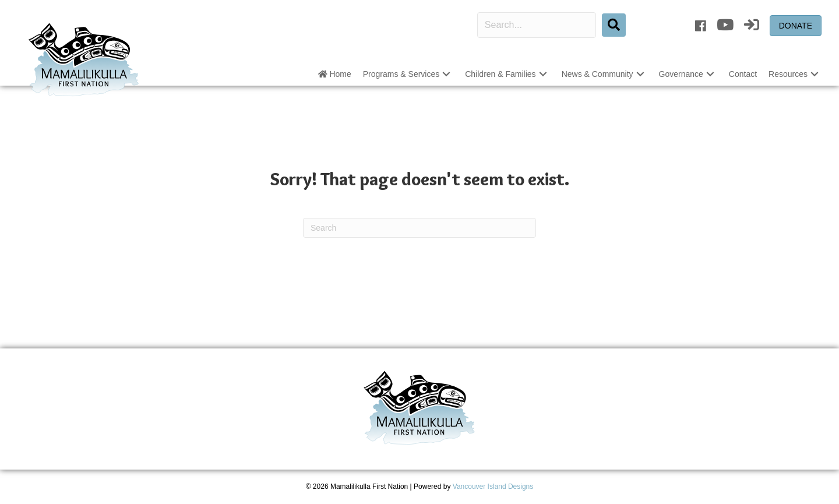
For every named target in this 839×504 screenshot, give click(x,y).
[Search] (419, 228)
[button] (614, 25)
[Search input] (537, 25)
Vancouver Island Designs (493, 487)
